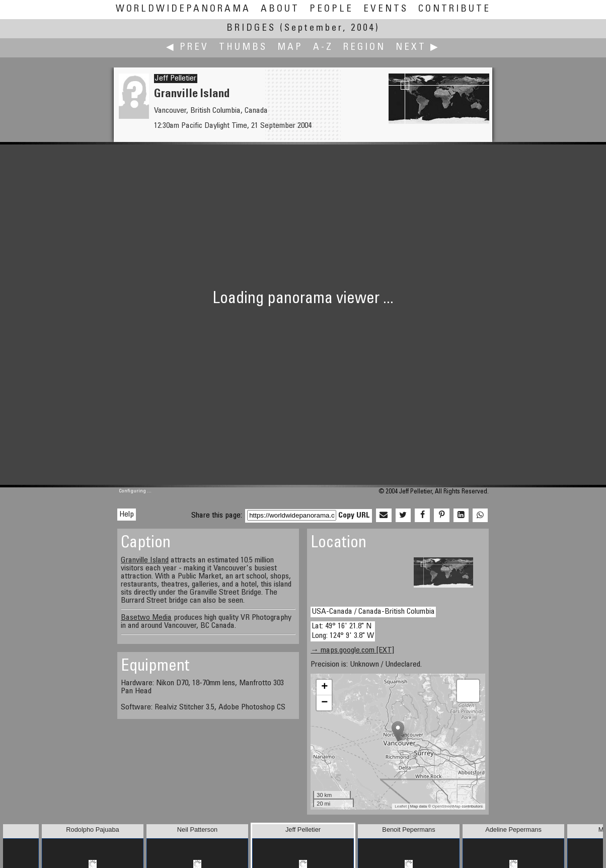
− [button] (324, 703)
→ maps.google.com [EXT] (352, 650)
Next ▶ (418, 48)
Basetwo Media (146, 618)
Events (386, 9)
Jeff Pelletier (176, 79)
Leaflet (401, 806)
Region (364, 48)
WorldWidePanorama (183, 9)
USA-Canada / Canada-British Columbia (373, 612)
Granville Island (145, 560)
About (280, 9)
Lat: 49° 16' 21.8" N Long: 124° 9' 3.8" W (343, 631)
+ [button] (324, 687)
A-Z (323, 48)
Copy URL (354, 516)
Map (290, 48)
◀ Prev (187, 48)
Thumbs (243, 48)
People (331, 9)
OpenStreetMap (446, 806)
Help (127, 515)
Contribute (454, 9)
